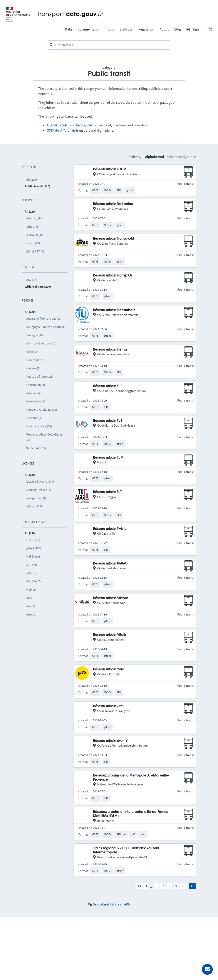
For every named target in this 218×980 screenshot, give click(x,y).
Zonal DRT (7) (35, 251)
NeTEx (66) (33, 556)
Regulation (146, 29)
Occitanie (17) (35, 418)
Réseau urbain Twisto (110, 529)
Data (68, 29)
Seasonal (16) (35, 235)
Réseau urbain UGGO (110, 564)
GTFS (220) (33, 540)
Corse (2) (32, 352)
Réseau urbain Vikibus (111, 598)
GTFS (51, 125)
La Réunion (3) (36, 385)
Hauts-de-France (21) (40, 376)
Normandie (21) (36, 401)
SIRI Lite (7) (34, 581)
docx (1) (31, 606)
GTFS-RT (63, 125)
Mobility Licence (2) (39, 490)
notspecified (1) (36, 498)
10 (184, 886)
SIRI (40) (32, 565)
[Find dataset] (109, 45)
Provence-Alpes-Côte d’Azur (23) (44, 437)
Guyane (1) (33, 368)
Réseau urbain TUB (108, 386)
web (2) (31, 590)
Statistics (126, 29)
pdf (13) (31, 573)
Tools (110, 29)
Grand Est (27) (35, 360)
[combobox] (109, 45)
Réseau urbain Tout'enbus (113, 204)
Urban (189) (34, 243)
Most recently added (181, 157)
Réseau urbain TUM (108, 458)
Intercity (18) (34, 218)
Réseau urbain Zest (108, 706)
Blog (178, 29)
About (164, 29)
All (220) (32, 180)
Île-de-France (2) (37, 448)
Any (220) (32, 280)
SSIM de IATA (56, 130)
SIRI (89, 125)
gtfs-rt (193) (34, 548)
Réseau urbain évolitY (110, 741)
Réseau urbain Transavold (114, 239)
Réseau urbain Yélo (109, 669)
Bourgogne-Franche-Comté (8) (46, 327)
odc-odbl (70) (35, 506)
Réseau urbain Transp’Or (113, 276)
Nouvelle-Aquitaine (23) (42, 410)
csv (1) (30, 598)
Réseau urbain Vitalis (110, 635)
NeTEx (80, 125)
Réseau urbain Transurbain (114, 310)
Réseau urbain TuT (107, 492)
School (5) (33, 227)
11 (192, 886)
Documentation (89, 29)
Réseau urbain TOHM (110, 169)
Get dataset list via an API (111, 904)
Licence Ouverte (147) (40, 482)
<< (139, 886)
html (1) (31, 614)
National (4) (34, 393)
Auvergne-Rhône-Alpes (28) (44, 319)
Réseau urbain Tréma (110, 350)
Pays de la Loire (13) (39, 426)
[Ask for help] (207, 969)
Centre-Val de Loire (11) (41, 343)
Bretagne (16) (35, 335)
